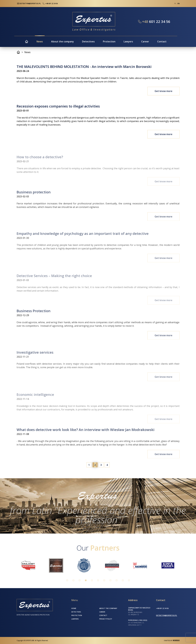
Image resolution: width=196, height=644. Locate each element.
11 (129, 580)
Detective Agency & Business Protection (33, 615)
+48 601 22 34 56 (50, 3)
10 (123, 580)
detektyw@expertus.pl (167, 615)
